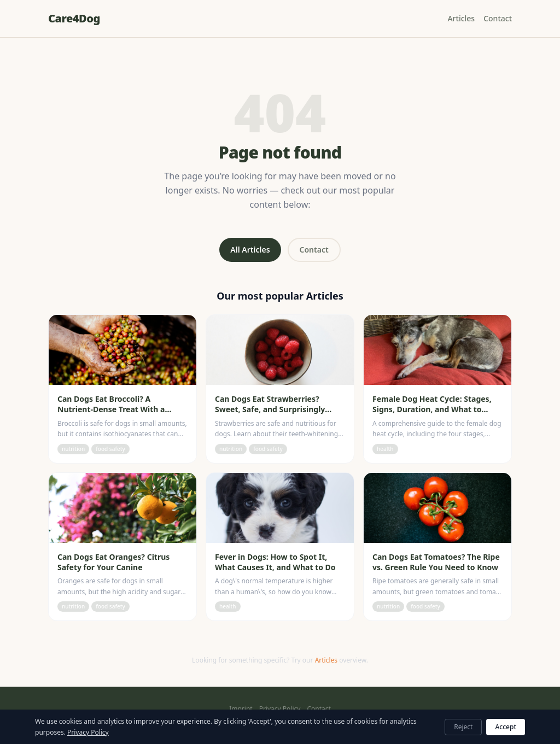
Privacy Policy (280, 709)
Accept (506, 727)
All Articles (250, 250)
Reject (463, 727)
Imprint (241, 709)
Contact (498, 18)
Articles (461, 18)
